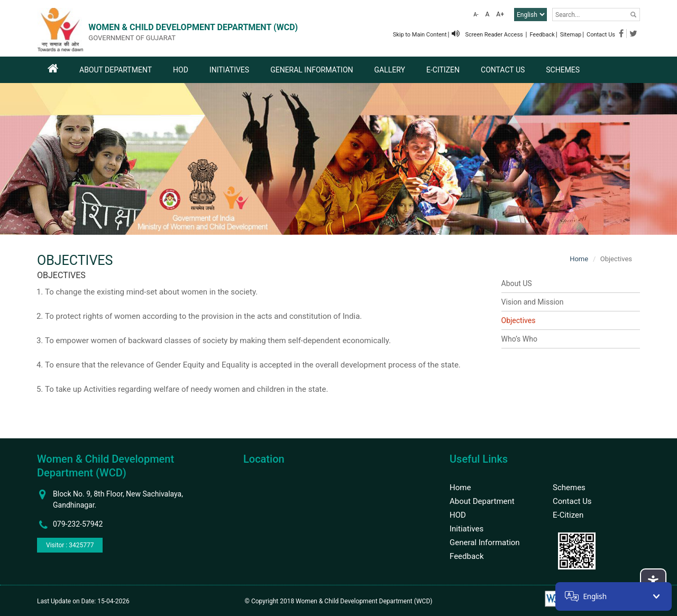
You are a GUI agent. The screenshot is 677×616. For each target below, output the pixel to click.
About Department (116, 70)
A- (476, 15)
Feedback (542, 35)
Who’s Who (519, 339)
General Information (312, 70)
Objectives (519, 320)
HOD (181, 70)
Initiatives (229, 70)
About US (517, 283)
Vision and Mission (533, 302)
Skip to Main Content (420, 35)
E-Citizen (443, 70)
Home (579, 259)
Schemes (563, 70)
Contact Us (601, 35)
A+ (500, 14)
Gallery (390, 70)
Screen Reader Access (488, 35)
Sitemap (571, 35)
